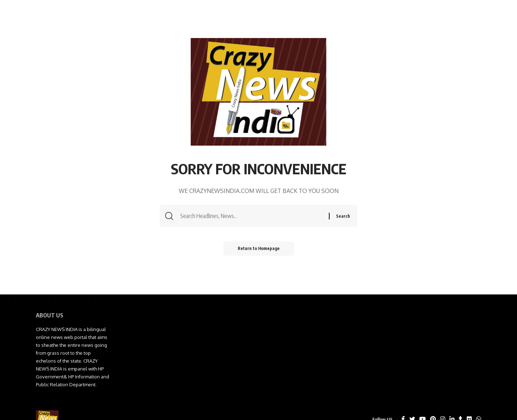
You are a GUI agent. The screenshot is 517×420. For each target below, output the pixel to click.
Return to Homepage (259, 248)
